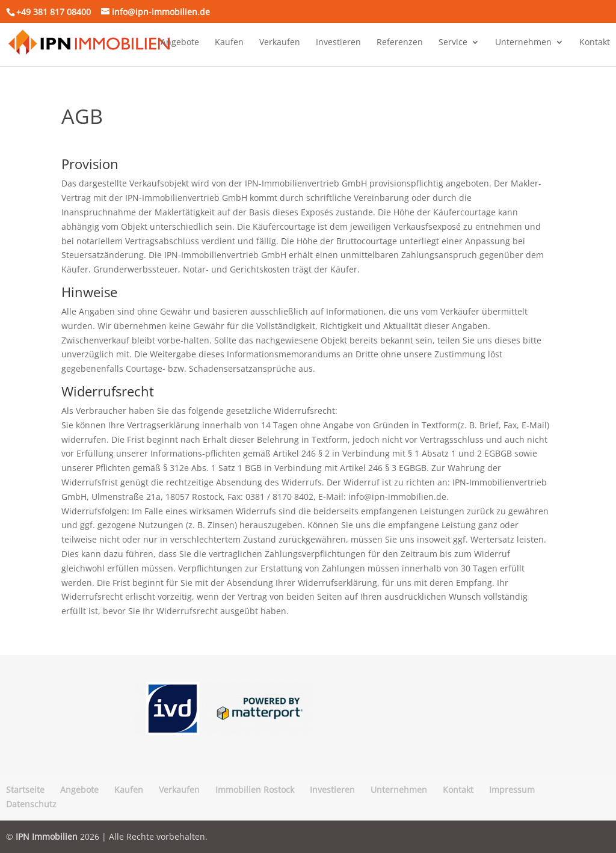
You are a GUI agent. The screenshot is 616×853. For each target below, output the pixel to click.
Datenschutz (31, 804)
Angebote (180, 43)
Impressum (512, 790)
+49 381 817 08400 (54, 12)
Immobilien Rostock (255, 790)
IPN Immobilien (47, 836)
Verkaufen (280, 43)
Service (453, 43)
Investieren (338, 43)
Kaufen (229, 43)
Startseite (25, 790)
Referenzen (400, 43)
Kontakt (595, 43)
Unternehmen (523, 43)
